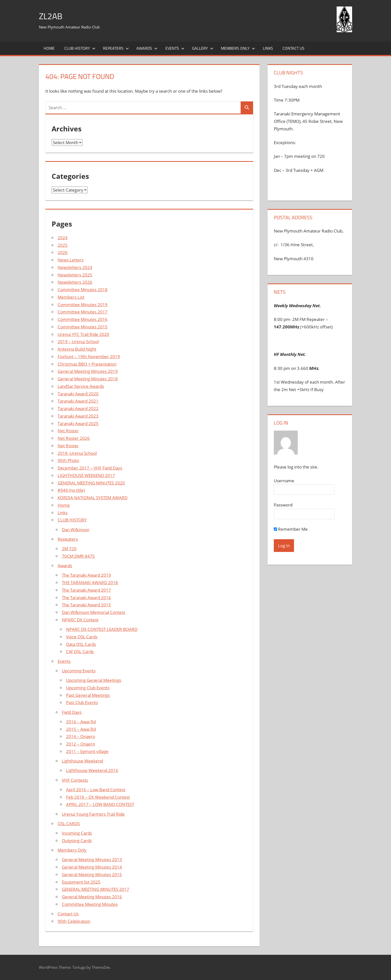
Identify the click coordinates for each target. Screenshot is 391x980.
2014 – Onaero (81, 736)
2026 (63, 252)
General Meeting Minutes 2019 (88, 371)
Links (268, 48)
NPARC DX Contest (80, 620)
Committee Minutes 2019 (83, 305)
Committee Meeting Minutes (90, 904)
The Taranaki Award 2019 (86, 575)
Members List (71, 297)
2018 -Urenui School (77, 453)
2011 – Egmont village (87, 751)
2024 (63, 238)
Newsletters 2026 (75, 282)
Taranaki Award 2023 (78, 416)
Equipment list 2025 (81, 882)
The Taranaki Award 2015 (86, 605)
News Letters (71, 260)
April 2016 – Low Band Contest (96, 790)
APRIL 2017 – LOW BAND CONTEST (100, 804)
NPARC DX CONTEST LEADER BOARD (102, 629)
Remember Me (291, 529)
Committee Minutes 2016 (83, 319)
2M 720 (69, 549)
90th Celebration (74, 921)
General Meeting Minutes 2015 (92, 874)
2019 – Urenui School (78, 342)
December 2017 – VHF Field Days (90, 468)
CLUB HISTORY (72, 520)
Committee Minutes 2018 (83, 290)
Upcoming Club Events (88, 688)
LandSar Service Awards (81, 386)
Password (283, 505)
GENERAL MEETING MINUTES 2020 (91, 483)
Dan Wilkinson (76, 530)
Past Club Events (82, 702)
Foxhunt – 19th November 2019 (89, 357)
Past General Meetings (88, 695)
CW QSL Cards (80, 651)
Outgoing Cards (77, 841)
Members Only (238, 48)
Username (284, 481)
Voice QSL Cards (82, 637)
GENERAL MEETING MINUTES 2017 (96, 889)
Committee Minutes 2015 (83, 327)
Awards (147, 48)
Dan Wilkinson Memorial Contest (94, 612)
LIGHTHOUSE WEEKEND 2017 (86, 475)
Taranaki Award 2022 (78, 408)
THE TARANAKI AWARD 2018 (90, 583)
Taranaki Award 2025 (78, 423)
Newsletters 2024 (75, 267)
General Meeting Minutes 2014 (92, 867)
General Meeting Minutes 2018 (88, 379)
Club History (80, 48)
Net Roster (68, 431)
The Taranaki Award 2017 (86, 590)
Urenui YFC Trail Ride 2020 (83, 334)
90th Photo (68, 460)
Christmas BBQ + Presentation (87, 364)
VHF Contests (75, 780)
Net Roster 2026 (74, 438)
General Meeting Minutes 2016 (92, 897)
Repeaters (116, 48)
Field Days (72, 712)
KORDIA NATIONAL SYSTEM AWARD (93, 498)
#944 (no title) (71, 490)
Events (175, 48)
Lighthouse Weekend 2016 (92, 770)
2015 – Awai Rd (81, 729)
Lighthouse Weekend (82, 761)
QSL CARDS (69, 824)
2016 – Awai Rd (81, 722)
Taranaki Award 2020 (78, 394)
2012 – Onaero (81, 744)
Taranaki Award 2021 (78, 401)
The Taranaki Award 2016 (86, 598)
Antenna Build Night (77, 349)
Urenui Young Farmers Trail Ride (93, 814)
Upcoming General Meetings (94, 680)
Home (49, 48)
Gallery (203, 48)
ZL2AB (51, 16)
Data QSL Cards (81, 644)
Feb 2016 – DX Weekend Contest (98, 797)
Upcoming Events (79, 671)
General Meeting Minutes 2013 (92, 859)
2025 (63, 245)
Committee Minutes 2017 (83, 312)
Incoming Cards (77, 833)
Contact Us (293, 48)
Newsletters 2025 (75, 275)
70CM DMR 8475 (78, 556)
